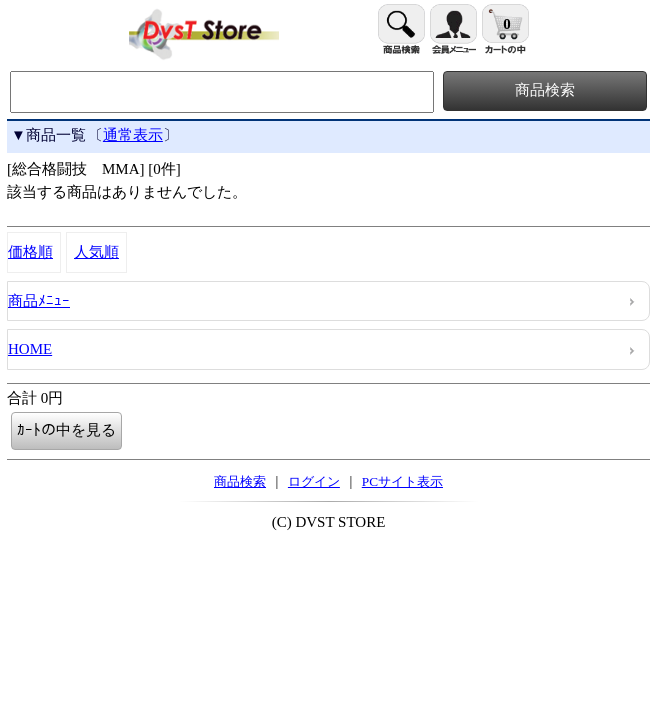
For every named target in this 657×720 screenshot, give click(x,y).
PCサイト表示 (402, 481)
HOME (30, 349)
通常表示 (133, 135)
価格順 (30, 252)
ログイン (314, 481)
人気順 (96, 252)
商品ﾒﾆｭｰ (39, 301)
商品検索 (240, 481)
